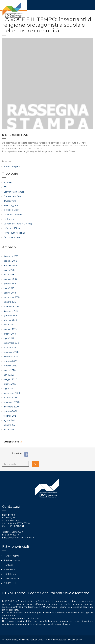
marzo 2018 (9, 270)
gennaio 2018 (10, 261)
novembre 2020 (12, 402)
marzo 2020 (10, 370)
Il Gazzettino (10, 201)
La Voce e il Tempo (13, 228)
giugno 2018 (10, 284)
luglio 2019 (9, 338)
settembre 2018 (12, 297)
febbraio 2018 (10, 265)
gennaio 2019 (10, 316)
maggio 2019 (10, 329)
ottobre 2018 (10, 302)
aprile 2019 (9, 325)
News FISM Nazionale (14, 233)
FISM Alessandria (12, 560)
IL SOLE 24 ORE (12, 210)
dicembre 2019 (11, 357)
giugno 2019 (10, 334)
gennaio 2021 (10, 411)
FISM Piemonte (12, 556)
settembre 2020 (12, 393)
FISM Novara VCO (12, 579)
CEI (5, 187)
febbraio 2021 (10, 416)
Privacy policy (75, 640)
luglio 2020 (9, 389)
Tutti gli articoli (11, 442)
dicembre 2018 (11, 311)
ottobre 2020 (10, 398)
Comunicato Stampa (14, 192)
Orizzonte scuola (12, 237)
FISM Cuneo (10, 574)
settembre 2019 (12, 343)
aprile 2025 (9, 430)
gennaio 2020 (10, 361)
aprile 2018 (9, 275)
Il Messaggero (11, 206)
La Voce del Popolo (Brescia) (18, 224)
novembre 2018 (11, 306)
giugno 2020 (10, 384)
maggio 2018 (10, 279)
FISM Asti (8, 565)
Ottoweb (62, 640)
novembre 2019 (11, 352)
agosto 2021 (10, 420)
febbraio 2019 (10, 320)
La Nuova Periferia (13, 215)
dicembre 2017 (11, 256)
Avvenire (8, 183)
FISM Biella (9, 570)
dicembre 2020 (11, 407)
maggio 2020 (10, 379)
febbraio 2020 (10, 366)
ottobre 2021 (10, 425)
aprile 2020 (9, 375)
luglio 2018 (9, 288)
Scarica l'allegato (12, 166)
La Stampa (9, 219)
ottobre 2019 (10, 347)
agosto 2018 (10, 293)
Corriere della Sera (12, 196)
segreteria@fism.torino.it (22, 538)
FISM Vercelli (10, 583)
